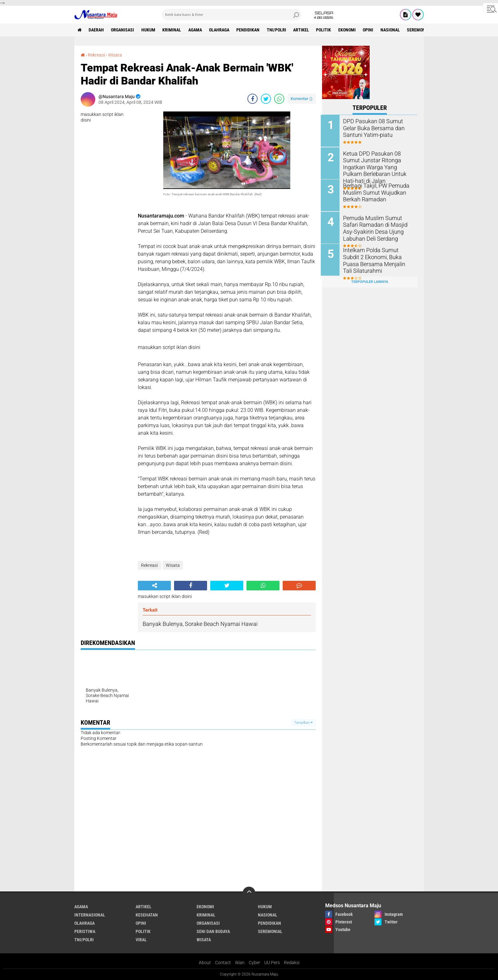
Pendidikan (249, 30)
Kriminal (173, 30)
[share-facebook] (252, 98)
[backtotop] (249, 893)
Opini (370, 30)
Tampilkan (303, 722)
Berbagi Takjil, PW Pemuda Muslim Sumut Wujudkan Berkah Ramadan (374, 192)
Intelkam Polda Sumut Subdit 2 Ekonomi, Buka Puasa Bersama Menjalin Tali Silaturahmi (377, 259)
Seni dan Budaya (213, 931)
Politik (326, 30)
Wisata (115, 55)
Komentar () (302, 98)
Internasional (90, 915)
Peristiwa (85, 931)
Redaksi (292, 962)
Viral (141, 939)
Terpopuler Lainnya (370, 281)
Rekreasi (96, 55)
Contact (223, 962)
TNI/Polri (278, 30)
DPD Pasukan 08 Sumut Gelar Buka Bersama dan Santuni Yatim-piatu (377, 128)
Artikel (303, 30)
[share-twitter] (266, 98)
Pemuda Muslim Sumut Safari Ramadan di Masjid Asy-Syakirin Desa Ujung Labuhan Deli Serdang (378, 227)
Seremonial (422, 30)
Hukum (149, 30)
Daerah (97, 30)
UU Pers (272, 962)
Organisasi (123, 30)
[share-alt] (154, 585)
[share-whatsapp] (279, 98)
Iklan (240, 962)
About (205, 962)
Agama (196, 30)
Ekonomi (349, 30)
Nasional (393, 30)
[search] (232, 15)
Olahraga (220, 30)
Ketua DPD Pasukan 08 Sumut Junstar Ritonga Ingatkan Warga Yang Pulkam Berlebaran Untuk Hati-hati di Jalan (378, 166)
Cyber (254, 962)
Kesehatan (147, 915)
